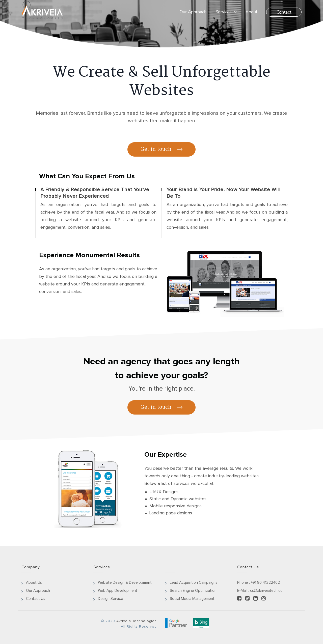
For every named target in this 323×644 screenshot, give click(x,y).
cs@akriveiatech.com (268, 591)
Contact (284, 12)
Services (226, 12)
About (251, 12)
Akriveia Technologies (137, 621)
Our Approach (193, 12)
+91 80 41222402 (265, 583)
